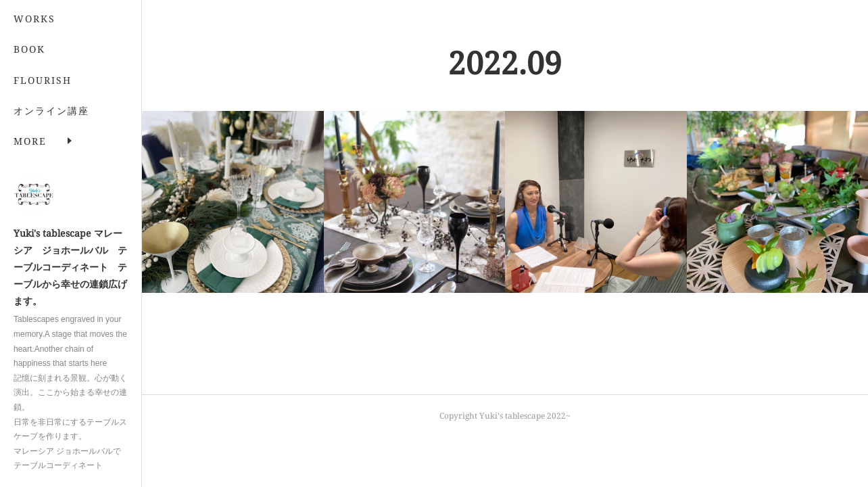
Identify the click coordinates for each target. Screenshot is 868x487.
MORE (30, 141)
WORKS (34, 19)
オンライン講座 (51, 111)
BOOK (29, 49)
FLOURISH (43, 80)
